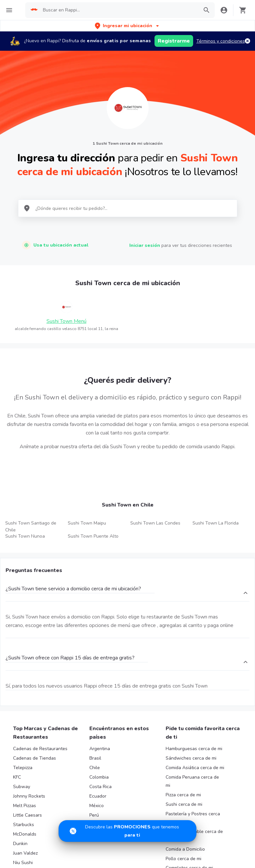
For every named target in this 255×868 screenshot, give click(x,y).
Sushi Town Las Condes (155, 523)
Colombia (99, 777)
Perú (94, 815)
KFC (17, 777)
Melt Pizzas (25, 806)
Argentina (100, 749)
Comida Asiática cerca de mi (195, 768)
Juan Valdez (25, 853)
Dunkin (20, 844)
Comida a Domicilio (185, 849)
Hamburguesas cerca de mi (194, 749)
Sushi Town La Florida (216, 523)
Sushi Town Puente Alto (93, 536)
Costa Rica (100, 787)
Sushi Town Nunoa (25, 536)
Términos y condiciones (221, 41)
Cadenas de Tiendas (35, 758)
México (97, 806)
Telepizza (23, 768)
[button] (127, 26)
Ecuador (98, 796)
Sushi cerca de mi (184, 804)
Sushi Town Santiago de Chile (31, 526)
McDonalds (25, 834)
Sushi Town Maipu (87, 523)
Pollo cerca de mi (183, 859)
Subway (22, 787)
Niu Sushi (23, 863)
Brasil (95, 758)
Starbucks (24, 825)
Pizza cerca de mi (183, 795)
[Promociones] (127, 831)
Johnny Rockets (29, 796)
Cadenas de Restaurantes (40, 749)
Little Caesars (27, 815)
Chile (95, 768)
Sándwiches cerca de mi (191, 758)
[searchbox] (119, 10)
